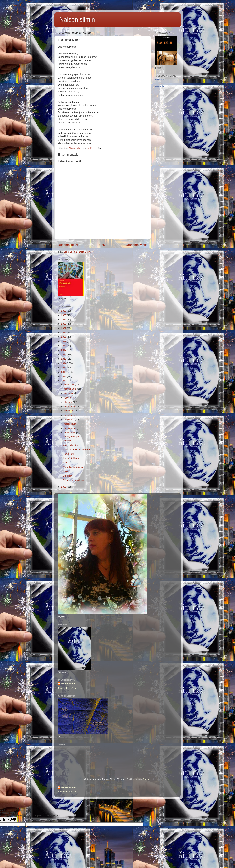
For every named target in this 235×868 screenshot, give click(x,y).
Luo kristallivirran (72, 458)
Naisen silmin (77, 20)
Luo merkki (159, 86)
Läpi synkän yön (72, 436)
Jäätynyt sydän (71, 445)
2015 (64, 359)
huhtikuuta (69, 419)
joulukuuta (69, 384)
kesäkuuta (69, 411)
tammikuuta (70, 433)
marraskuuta (70, 389)
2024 (64, 319)
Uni (65, 463)
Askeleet (68, 476)
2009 (64, 487)
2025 (64, 315)
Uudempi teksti (68, 245)
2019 (64, 341)
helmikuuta (70, 428)
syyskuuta (69, 398)
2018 (64, 346)
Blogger (146, 779)
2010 (64, 381)
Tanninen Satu (161, 80)
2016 (64, 354)
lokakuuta (69, 393)
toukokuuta (70, 415)
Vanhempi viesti (136, 245)
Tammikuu (69, 454)
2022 (64, 328)
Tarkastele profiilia (67, 688)
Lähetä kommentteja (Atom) (78, 252)
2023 (64, 324)
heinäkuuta (70, 406)
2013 (64, 368)
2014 (64, 363)
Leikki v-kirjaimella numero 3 (78, 450)
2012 (64, 372)
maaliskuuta (70, 424)
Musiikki (67, 441)
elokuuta (68, 402)
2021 (64, 333)
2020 (64, 337)
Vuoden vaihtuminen (74, 480)
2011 (64, 376)
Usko (66, 471)
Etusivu (102, 245)
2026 (64, 311)
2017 (64, 350)
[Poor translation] (12, 820)
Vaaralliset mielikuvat (74, 467)
